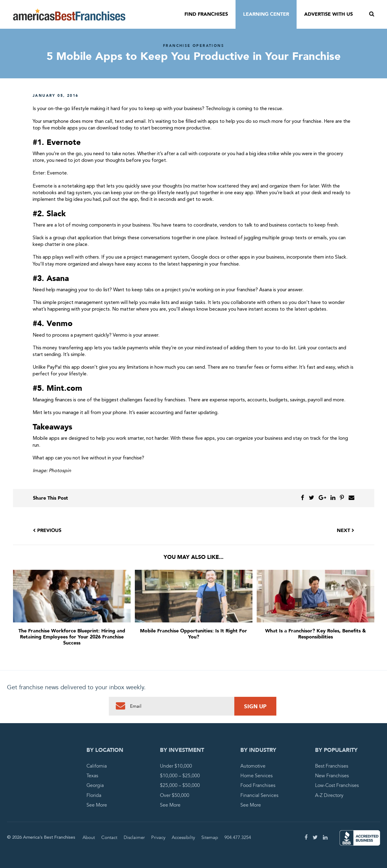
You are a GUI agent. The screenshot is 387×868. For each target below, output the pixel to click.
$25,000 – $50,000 (180, 785)
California (97, 766)
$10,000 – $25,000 (180, 776)
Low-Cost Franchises (337, 785)
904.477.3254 (238, 837)
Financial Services (259, 795)
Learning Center (266, 14)
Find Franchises (206, 14)
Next (346, 530)
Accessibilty (183, 837)
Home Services (257, 776)
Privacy (158, 837)
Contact (109, 837)
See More (97, 805)
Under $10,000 (176, 766)
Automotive (253, 766)
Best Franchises (332, 766)
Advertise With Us (328, 14)
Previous (47, 530)
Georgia (95, 785)
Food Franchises (258, 785)
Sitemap (210, 837)
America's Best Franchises (69, 15)
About (89, 837)
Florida (94, 795)
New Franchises (332, 776)
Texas (92, 776)
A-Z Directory (329, 795)
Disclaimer (134, 837)
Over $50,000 (175, 795)
